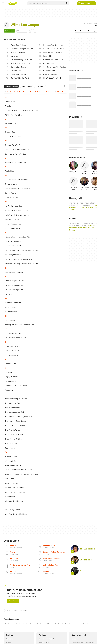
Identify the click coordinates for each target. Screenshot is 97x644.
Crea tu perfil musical (46, 639)
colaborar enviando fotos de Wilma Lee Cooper (82, 228)
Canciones (10, 639)
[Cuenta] (94, 3)
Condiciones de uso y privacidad (83, 643)
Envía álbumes (44, 643)
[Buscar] (67, 3)
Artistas (9, 643)
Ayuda (74, 639)
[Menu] (3, 3)
